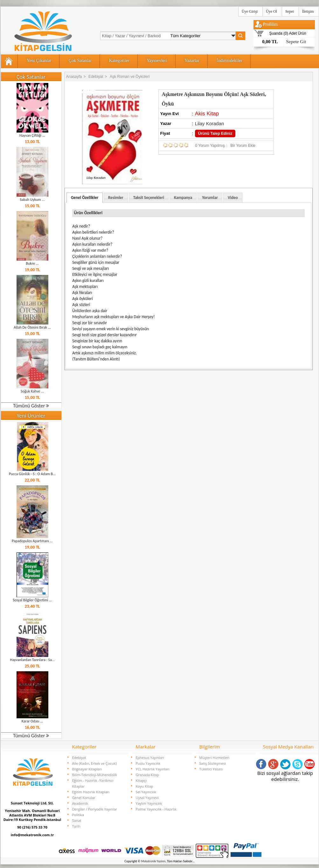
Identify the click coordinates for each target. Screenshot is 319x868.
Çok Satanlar (80, 61)
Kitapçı (141, 780)
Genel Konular (84, 798)
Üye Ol (271, 11)
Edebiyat (96, 77)
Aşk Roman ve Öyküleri (130, 77)
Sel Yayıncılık (146, 792)
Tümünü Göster (31, 406)
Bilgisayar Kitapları (87, 769)
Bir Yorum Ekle (243, 146)
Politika (78, 815)
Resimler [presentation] (116, 198)
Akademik (80, 803)
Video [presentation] (233, 198)
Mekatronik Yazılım (153, 861)
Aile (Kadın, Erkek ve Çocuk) (94, 763)
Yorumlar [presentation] (210, 198)
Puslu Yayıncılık (148, 763)
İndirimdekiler (229, 61)
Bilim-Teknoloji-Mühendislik (95, 775)
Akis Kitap (207, 114)
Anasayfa (74, 77)
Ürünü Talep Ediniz (215, 133)
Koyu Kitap (145, 786)
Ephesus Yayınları (150, 758)
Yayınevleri (157, 61)
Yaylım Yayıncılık (149, 803)
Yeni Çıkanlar (39, 61)
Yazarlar (192, 61)
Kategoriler (119, 61)
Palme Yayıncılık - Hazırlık (156, 809)
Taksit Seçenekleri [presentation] (149, 198)
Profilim (270, 24)
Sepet (290, 11)
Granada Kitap (147, 775)
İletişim (308, 11)
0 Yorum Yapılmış (210, 146)
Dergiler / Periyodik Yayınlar (95, 809)
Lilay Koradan (210, 123)
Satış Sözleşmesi (213, 763)
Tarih (76, 826)
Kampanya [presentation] (183, 198)
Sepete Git (296, 42)
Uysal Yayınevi (147, 798)
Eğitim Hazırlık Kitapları (91, 792)
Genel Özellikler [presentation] (85, 198)
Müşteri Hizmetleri (215, 758)
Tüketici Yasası (211, 769)
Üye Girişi (250, 11)
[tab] (85, 198)
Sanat (77, 820)
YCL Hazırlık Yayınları (153, 769)
